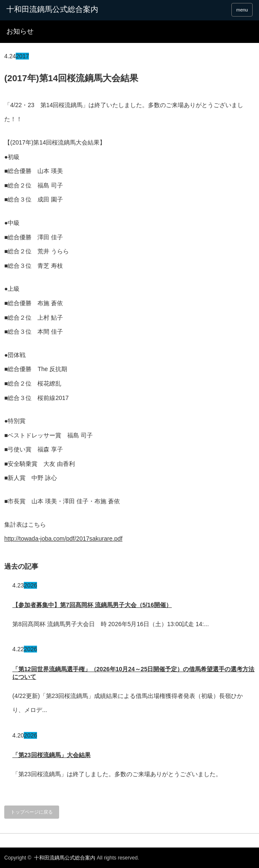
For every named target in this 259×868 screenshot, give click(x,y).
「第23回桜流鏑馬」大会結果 (51, 755)
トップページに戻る (32, 812)
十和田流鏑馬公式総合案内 (52, 9)
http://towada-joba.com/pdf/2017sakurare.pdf (63, 539)
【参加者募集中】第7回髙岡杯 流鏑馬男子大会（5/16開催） (92, 605)
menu (242, 10)
